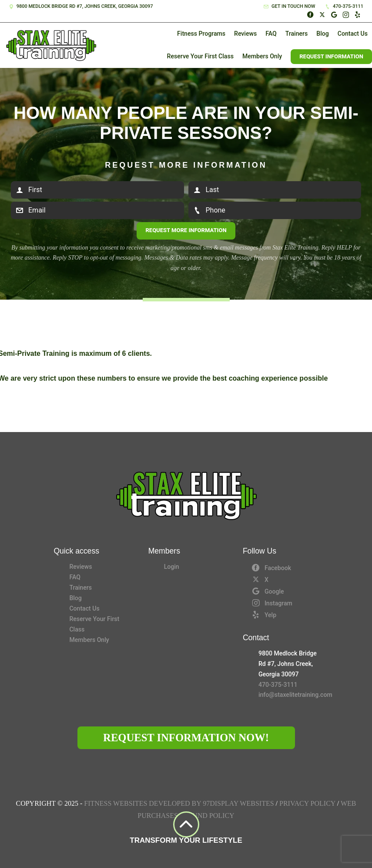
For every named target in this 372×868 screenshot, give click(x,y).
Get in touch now (289, 6)
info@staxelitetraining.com (288, 695)
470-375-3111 (344, 6)
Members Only (262, 56)
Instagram (272, 603)
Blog (322, 34)
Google (268, 591)
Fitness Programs (201, 34)
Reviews (245, 34)
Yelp (264, 615)
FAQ (271, 34)
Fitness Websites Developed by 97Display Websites (180, 803)
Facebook (271, 567)
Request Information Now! (186, 738)
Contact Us (353, 34)
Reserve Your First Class (200, 56)
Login (172, 567)
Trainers (297, 34)
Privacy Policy (307, 803)
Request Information (331, 56)
